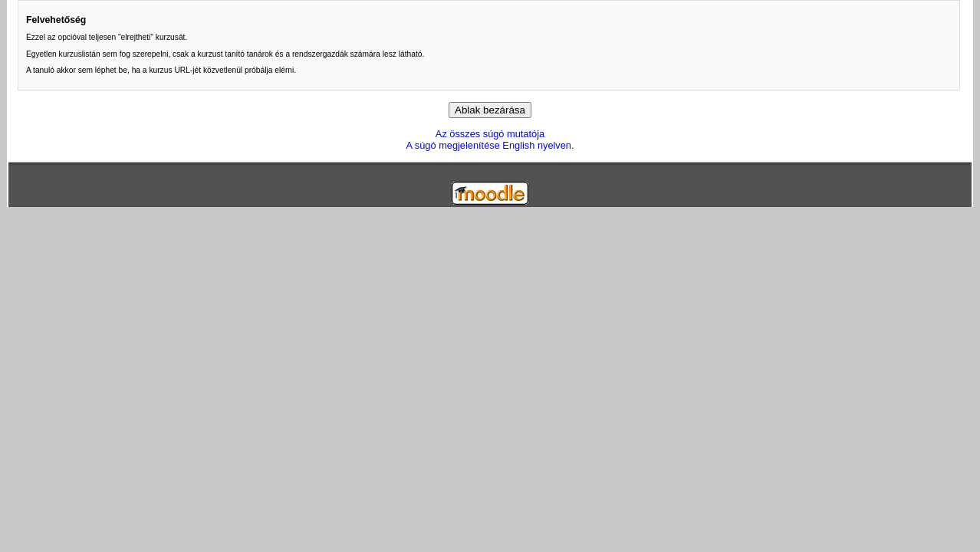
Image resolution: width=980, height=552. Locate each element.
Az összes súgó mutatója (490, 134)
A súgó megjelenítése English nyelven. (490, 145)
